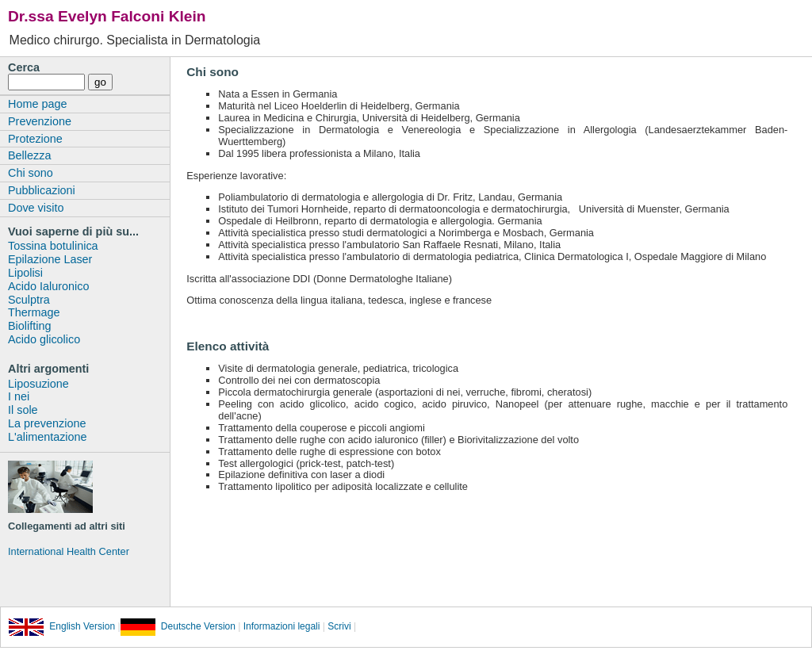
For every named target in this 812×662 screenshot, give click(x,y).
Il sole (23, 410)
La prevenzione (47, 423)
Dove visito (36, 208)
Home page (37, 104)
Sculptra (29, 300)
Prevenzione (40, 121)
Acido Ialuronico (48, 286)
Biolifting (29, 326)
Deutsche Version (178, 626)
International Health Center (69, 551)
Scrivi (339, 626)
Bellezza (29, 155)
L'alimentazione (48, 437)
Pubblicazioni (42, 190)
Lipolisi (25, 273)
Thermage (34, 312)
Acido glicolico (44, 339)
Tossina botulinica (53, 246)
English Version (62, 626)
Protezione (35, 139)
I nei (19, 396)
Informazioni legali (280, 626)
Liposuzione (38, 384)
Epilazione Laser (50, 259)
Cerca (24, 67)
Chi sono (31, 173)
